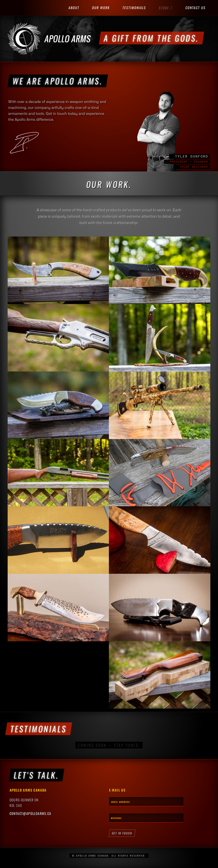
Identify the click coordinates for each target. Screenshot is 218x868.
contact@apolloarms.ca (30, 813)
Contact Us (196, 8)
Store (166, 8)
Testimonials (134, 8)
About (74, 8)
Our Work (101, 8)
